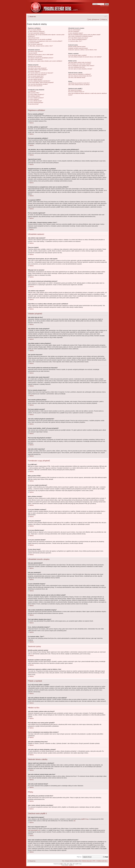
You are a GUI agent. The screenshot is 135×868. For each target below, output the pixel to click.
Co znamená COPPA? (34, 43)
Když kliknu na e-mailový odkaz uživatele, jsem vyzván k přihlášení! (45, 61)
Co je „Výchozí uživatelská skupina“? (78, 39)
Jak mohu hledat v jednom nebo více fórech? (80, 62)
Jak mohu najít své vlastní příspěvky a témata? (80, 69)
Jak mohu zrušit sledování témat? (77, 77)
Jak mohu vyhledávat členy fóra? (77, 67)
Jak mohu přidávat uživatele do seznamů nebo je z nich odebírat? (85, 57)
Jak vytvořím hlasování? (34, 71)
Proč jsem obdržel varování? (35, 79)
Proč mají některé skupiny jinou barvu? (78, 38)
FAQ (90, 20)
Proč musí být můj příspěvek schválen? (38, 84)
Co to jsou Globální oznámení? (36, 98)
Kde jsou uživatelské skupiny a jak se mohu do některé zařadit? (84, 35)
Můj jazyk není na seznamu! (35, 56)
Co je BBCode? (32, 91)
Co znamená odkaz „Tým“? (75, 41)
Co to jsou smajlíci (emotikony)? (36, 94)
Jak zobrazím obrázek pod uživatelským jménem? (41, 58)
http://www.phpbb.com (34, 830)
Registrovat (96, 20)
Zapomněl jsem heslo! (34, 38)
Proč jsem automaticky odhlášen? (37, 33)
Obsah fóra (33, 17)
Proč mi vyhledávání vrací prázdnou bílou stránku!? (81, 66)
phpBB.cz (71, 865)
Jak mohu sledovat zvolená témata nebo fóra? (80, 76)
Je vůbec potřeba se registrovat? (36, 31)
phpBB (61, 864)
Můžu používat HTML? (34, 93)
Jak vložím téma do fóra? (34, 67)
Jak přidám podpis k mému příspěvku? (38, 70)
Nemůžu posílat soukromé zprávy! (77, 47)
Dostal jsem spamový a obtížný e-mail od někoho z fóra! (82, 50)
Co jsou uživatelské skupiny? (76, 33)
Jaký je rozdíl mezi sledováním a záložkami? (80, 74)
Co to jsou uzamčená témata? (36, 103)
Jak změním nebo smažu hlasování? (37, 75)
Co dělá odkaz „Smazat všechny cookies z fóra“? (40, 46)
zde (74, 821)
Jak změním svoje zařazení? (35, 59)
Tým (63, 861)
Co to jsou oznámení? (34, 99)
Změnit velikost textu (106, 16)
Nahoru (32, 123)
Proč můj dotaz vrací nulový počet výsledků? (80, 64)
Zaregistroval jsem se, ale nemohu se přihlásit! (40, 39)
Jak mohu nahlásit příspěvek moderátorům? (39, 81)
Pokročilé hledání (104, 6)
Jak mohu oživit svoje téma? (35, 86)
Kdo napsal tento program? (75, 90)
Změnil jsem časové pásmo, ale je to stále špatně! (41, 55)
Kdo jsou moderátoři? (74, 31)
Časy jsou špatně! (33, 53)
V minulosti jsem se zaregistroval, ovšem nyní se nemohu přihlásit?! (45, 41)
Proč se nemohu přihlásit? (35, 30)
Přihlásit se (104, 20)
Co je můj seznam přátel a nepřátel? (77, 55)
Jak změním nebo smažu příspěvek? (37, 68)
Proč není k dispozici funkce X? (76, 92)
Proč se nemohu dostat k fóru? (36, 76)
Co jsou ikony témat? (33, 104)
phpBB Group (85, 819)
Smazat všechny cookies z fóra (73, 861)
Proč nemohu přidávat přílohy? (36, 78)
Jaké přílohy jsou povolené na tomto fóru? (79, 83)
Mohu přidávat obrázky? (34, 96)
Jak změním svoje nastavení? (36, 51)
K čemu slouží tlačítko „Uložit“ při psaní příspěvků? (41, 82)
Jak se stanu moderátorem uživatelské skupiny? (80, 36)
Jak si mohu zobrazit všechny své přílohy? (79, 85)
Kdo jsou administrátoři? (74, 30)
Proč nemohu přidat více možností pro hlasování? (41, 73)
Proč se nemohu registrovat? (35, 44)
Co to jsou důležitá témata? (35, 101)
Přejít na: (79, 857)
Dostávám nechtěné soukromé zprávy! (78, 48)
